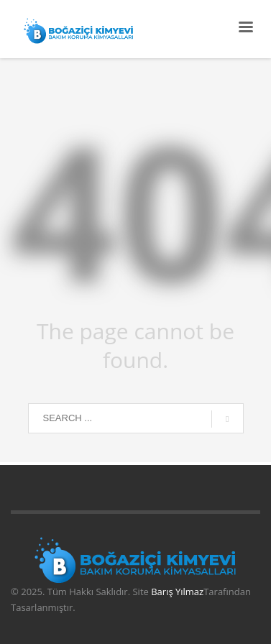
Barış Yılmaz (177, 592)
